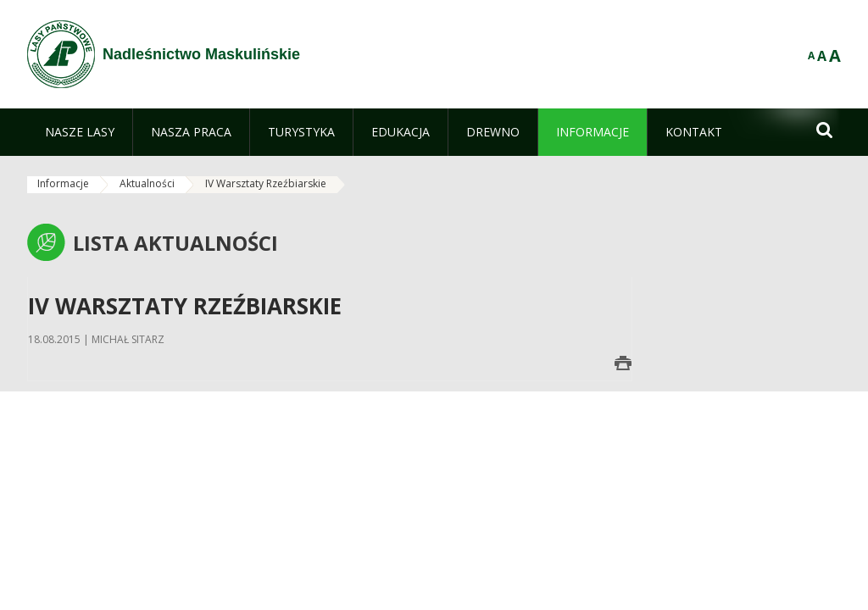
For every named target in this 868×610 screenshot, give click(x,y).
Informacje (63, 183)
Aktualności (147, 183)
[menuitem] (80, 132)
